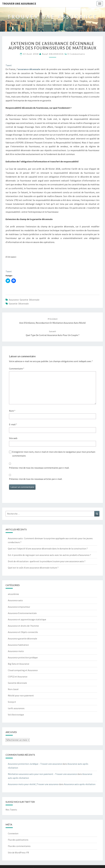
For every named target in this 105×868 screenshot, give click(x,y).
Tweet (9, 65)
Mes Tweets (11, 810)
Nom (12, 411)
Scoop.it (12, 702)
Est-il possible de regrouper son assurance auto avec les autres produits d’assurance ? (49, 555)
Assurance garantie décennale (24, 300)
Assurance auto (15, 600)
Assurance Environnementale (22, 613)
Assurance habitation (18, 645)
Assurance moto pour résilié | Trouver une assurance (33, 784)
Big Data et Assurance (19, 664)
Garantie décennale (19, 304)
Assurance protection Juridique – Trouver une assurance (35, 764)
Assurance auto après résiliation (80, 784)
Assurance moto (16, 651)
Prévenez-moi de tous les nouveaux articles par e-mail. (36, 479)
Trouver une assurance (19, 4)
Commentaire (17, 369)
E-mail (13, 424)
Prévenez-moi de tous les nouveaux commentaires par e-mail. (39, 468)
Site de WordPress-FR (18, 852)
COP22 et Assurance (18, 677)
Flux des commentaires (19, 846)
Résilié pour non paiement (21, 695)
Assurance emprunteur (19, 607)
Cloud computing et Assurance (23, 670)
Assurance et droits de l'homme (23, 626)
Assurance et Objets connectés (23, 632)
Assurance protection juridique (23, 657)
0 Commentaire (76, 54)
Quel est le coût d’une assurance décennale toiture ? (33, 568)
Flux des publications (18, 840)
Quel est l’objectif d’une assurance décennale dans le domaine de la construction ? (48, 549)
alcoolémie (13, 594)
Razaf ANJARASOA (53, 54)
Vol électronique (16, 715)
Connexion (13, 833)
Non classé (13, 689)
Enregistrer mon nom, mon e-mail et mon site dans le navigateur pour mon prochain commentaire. (54, 454)
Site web (13, 438)
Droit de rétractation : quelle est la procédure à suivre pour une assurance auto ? (47, 561)
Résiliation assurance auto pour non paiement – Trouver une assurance (42, 774)
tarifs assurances (16, 708)
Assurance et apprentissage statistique (27, 619)
